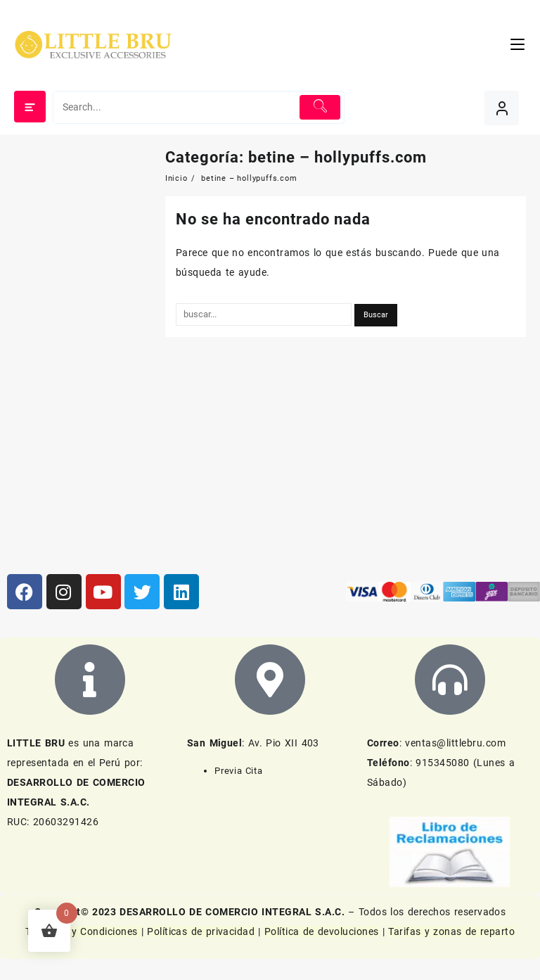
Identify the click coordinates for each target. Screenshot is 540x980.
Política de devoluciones (322, 931)
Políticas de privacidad (201, 931)
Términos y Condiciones (83, 931)
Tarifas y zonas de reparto (451, 931)
